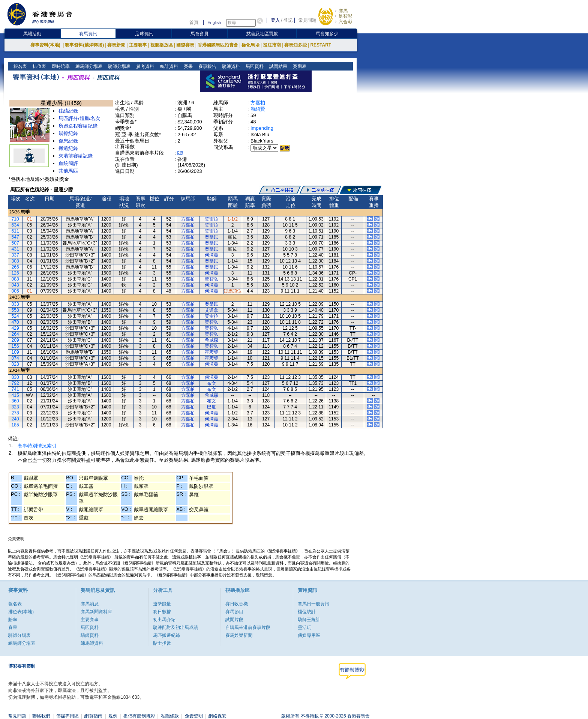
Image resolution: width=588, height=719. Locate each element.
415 (15, 395)
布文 (211, 383)
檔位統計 (307, 612)
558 (15, 310)
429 (15, 328)
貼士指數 (162, 643)
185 (15, 425)
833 (15, 304)
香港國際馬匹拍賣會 (218, 45)
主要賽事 (138, 45)
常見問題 (307, 20)
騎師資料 (90, 635)
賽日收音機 (237, 604)
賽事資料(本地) (46, 45)
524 (15, 316)
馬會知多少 (327, 34)
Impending (262, 128)
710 (15, 219)
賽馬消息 (90, 604)
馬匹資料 (254, 66)
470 (15, 322)
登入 (275, 20)
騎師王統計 (309, 620)
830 (15, 377)
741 (15, 389)
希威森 (211, 340)
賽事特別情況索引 (37, 446)
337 (15, 255)
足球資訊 (144, 34)
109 (15, 352)
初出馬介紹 (164, 620)
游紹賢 (258, 109)
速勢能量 (162, 604)
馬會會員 (199, 34)
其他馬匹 (68, 171)
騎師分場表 (119, 66)
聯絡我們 (41, 716)
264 (15, 334)
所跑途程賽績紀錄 (78, 126)
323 (15, 407)
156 (15, 346)
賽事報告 (206, 66)
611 (15, 231)
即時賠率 (60, 66)
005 (15, 291)
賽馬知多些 (295, 45)
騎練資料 (230, 66)
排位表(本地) (21, 612)
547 (15, 237)
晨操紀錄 (68, 133)
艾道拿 (211, 310)
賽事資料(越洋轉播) (84, 45)
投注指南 (272, 45)
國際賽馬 (185, 45)
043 (15, 285)
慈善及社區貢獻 (262, 34)
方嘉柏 (258, 103)
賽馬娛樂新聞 (239, 635)
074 (15, 358)
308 (15, 261)
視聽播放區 (162, 45)
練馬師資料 (92, 643)
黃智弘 (211, 279)
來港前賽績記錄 (76, 156)
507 (15, 243)
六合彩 (345, 22)
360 (15, 401)
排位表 (39, 66)
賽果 (187, 66)
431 (15, 249)
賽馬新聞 (116, 45)
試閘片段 (234, 620)
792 (15, 383)
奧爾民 (211, 237)
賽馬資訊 (88, 34)
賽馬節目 (234, 612)
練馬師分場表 (88, 66)
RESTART (321, 45)
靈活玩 (304, 627)
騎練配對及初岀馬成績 (175, 627)
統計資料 (168, 66)
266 (15, 267)
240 (15, 419)
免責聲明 (194, 716)
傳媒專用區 (309, 635)
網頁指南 (93, 716)
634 (15, 225)
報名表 (20, 66)
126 (15, 273)
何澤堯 (211, 255)
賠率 (13, 620)
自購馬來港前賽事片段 (248, 627)
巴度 (211, 407)
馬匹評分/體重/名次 (79, 118)
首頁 (194, 23)
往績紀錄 (68, 111)
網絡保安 (217, 716)
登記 (288, 20)
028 (15, 364)
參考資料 (145, 66)
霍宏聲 (211, 352)
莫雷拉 (211, 219)
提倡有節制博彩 (139, 716)
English (214, 23)
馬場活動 (32, 34)
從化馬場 (250, 45)
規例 (113, 716)
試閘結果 (277, 66)
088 (15, 279)
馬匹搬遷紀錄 (166, 635)
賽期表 (299, 66)
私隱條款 (170, 716)
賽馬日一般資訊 (313, 604)
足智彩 (345, 16)
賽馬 (343, 11)
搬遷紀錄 (68, 148)
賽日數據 (162, 612)
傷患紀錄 (68, 141)
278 (15, 413)
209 (15, 340)
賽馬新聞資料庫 (96, 612)
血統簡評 (68, 163)
